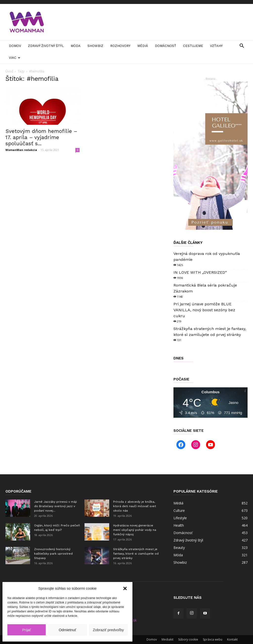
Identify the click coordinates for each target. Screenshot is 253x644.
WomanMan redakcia (21, 150)
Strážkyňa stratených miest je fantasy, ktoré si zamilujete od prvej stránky (136, 554)
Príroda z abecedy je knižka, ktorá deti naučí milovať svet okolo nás (135, 506)
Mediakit (168, 639)
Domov (15, 46)
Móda (76, 46)
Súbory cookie (188, 639)
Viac (15, 58)
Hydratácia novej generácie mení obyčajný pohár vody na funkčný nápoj (135, 530)
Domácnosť (166, 46)
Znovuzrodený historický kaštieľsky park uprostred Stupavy (53, 554)
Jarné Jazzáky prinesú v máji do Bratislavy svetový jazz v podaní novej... (55, 506)
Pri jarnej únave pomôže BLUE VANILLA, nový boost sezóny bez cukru (204, 310)
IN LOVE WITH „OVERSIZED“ (200, 272)
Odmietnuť (68, 630)
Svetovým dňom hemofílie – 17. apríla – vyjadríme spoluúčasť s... (41, 137)
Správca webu (213, 639)
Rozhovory (120, 46)
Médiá (143, 46)
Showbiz (95, 46)
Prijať (27, 630)
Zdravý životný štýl (46, 46)
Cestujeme (193, 46)
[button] (125, 588)
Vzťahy (216, 46)
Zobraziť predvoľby (108, 630)
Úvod (9, 71)
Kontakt (232, 639)
